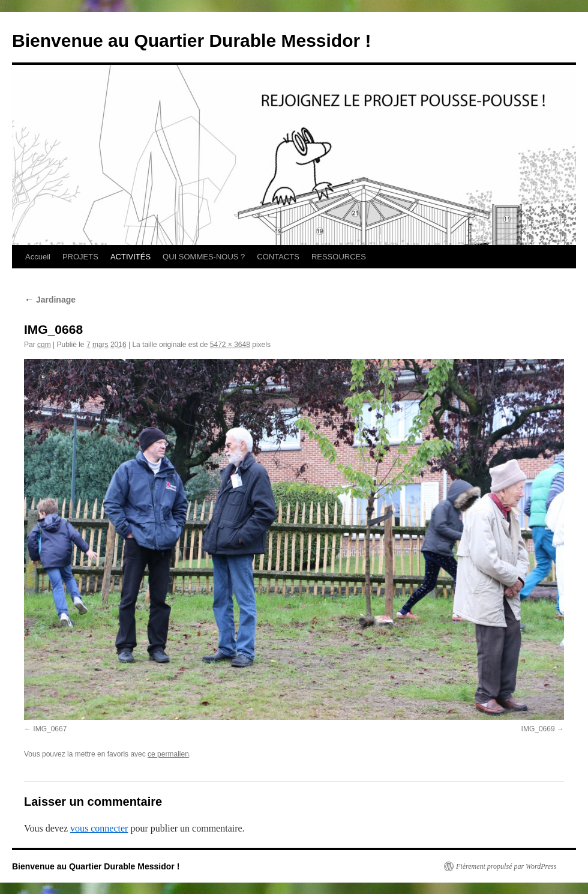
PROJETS (80, 257)
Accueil (38, 257)
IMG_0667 (50, 729)
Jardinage (50, 300)
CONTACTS (278, 257)
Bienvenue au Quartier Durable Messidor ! (192, 41)
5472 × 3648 (230, 345)
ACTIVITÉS (130, 257)
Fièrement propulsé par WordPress (506, 866)
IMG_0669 (538, 729)
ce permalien (168, 754)
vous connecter (99, 828)
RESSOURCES (339, 257)
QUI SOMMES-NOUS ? (204, 257)
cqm (44, 345)
